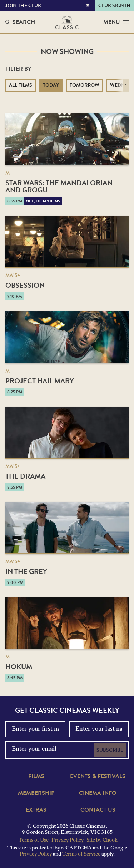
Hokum (19, 667)
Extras (36, 810)
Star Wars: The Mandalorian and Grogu (59, 186)
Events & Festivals (98, 776)
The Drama (25, 476)
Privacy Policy (68, 840)
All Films (21, 85)
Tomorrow (85, 85)
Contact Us (98, 810)
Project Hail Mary (40, 381)
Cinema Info (98, 793)
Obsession (25, 285)
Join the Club (23, 6)
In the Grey (26, 571)
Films (36, 776)
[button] (126, 85)
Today (51, 85)
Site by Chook (102, 840)
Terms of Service (81, 854)
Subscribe (110, 750)
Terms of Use (34, 840)
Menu (116, 22)
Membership (36, 793)
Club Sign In (114, 6)
